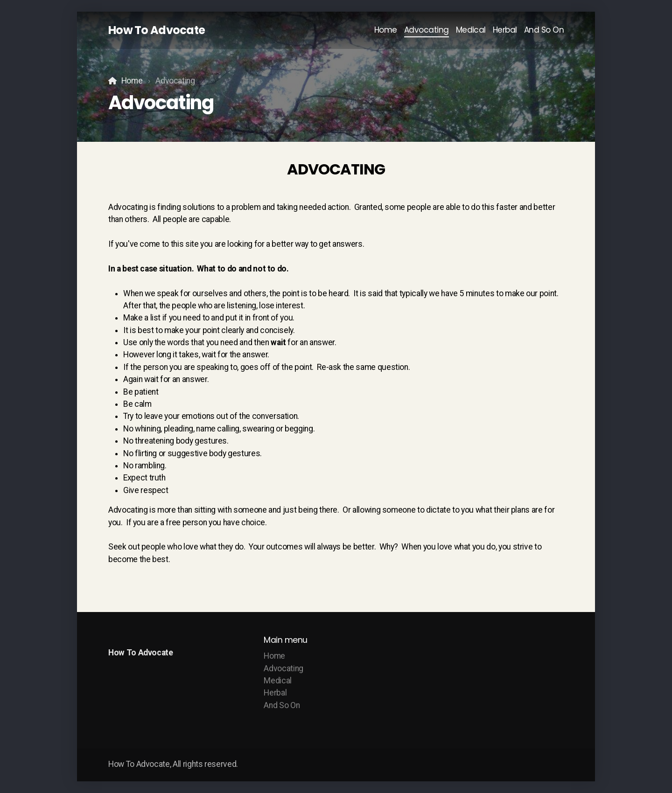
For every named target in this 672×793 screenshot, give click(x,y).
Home (132, 81)
